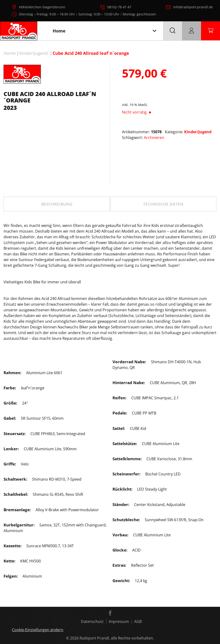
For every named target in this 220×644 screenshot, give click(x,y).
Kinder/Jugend (33, 53)
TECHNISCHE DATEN (163, 204)
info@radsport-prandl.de (193, 7)
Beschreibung (57, 204)
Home (10, 53)
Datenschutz (92, 621)
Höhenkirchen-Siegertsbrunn (42, 7)
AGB (138, 621)
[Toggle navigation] (154, 31)
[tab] (57, 204)
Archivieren (154, 138)
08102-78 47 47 (119, 7)
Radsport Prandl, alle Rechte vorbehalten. (117, 638)
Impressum (119, 621)
